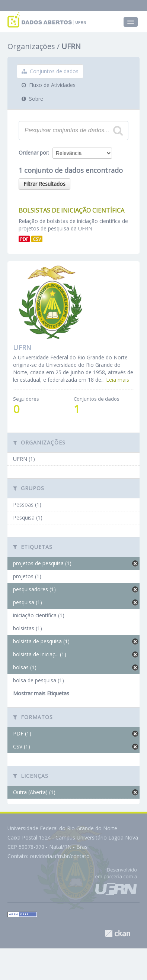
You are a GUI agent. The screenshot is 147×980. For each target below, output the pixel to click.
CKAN (118, 933)
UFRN (71, 46)
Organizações (31, 46)
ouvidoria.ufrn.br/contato (60, 856)
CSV (37, 239)
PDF (24, 239)
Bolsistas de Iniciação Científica (71, 210)
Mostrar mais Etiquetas (41, 693)
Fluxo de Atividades (49, 85)
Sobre (32, 99)
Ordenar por (33, 153)
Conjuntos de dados (50, 71)
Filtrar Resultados (44, 184)
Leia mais (118, 380)
